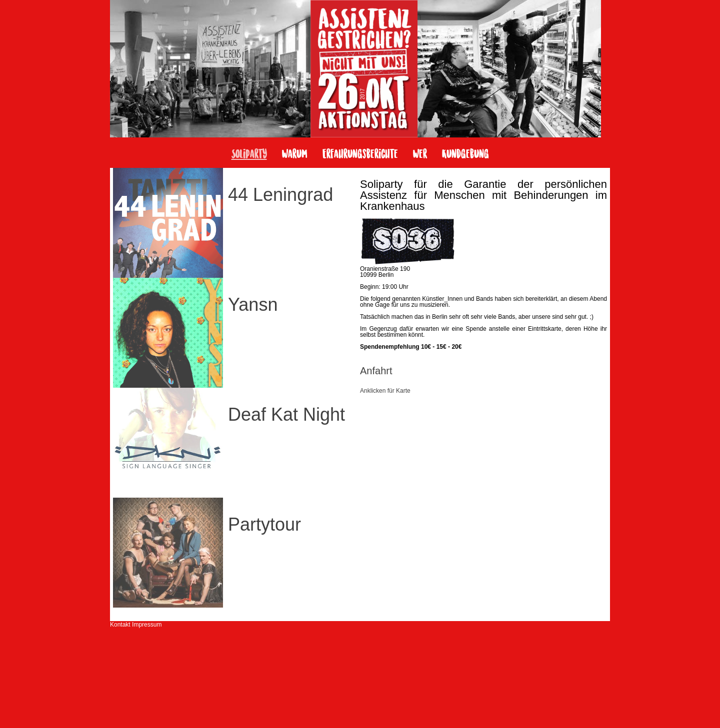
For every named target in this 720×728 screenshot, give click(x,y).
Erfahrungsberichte (360, 155)
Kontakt (120, 625)
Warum (295, 155)
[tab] (483, 380)
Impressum (147, 625)
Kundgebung (465, 155)
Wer (420, 155)
